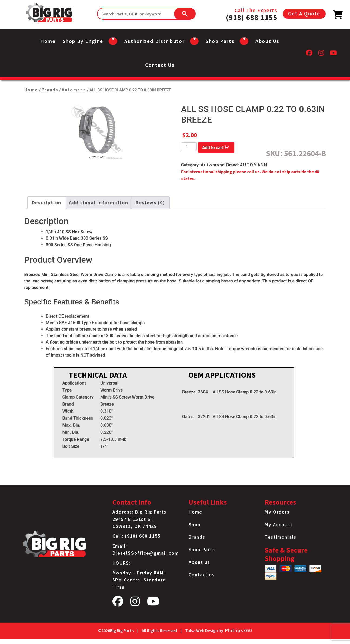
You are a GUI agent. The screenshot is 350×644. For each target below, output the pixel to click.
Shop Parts (202, 550)
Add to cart (213, 148)
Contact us (160, 65)
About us (267, 41)
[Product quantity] (189, 147)
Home (48, 41)
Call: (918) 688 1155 (137, 536)
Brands (50, 90)
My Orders (277, 512)
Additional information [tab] (99, 203)
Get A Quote (304, 14)
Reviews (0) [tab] (150, 203)
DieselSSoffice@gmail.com (146, 553)
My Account (279, 525)
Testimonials (280, 537)
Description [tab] (47, 203)
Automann (74, 90)
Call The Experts (252, 14)
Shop (195, 525)
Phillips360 (239, 630)
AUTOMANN (254, 165)
